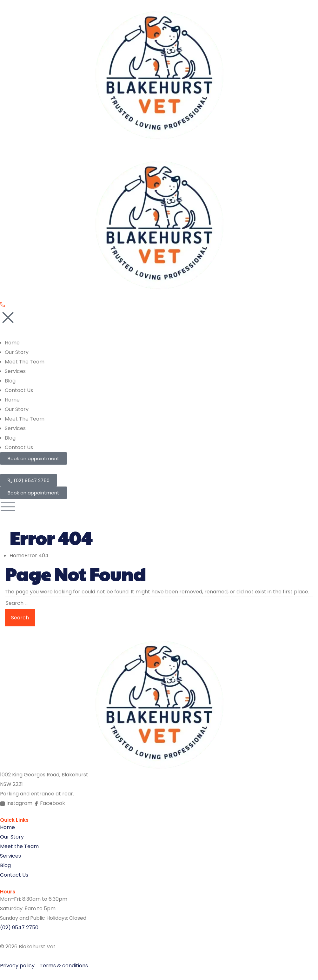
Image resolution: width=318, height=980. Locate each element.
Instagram (17, 803)
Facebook (49, 803)
